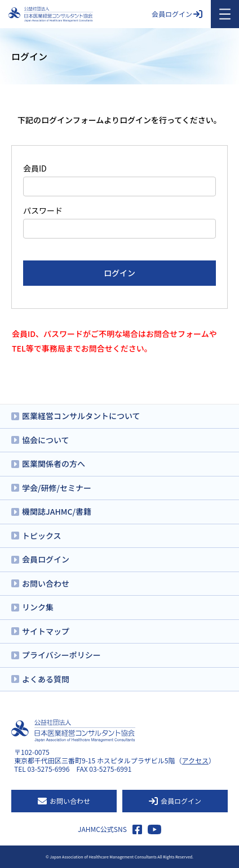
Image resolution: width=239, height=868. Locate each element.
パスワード (43, 210)
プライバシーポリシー (61, 655)
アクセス (195, 760)
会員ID (35, 168)
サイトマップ (46, 631)
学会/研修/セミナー (57, 488)
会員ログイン (177, 14)
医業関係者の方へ (54, 464)
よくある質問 (46, 679)
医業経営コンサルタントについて (81, 416)
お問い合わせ (46, 583)
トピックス (42, 536)
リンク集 (38, 607)
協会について (46, 440)
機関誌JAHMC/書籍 (57, 511)
